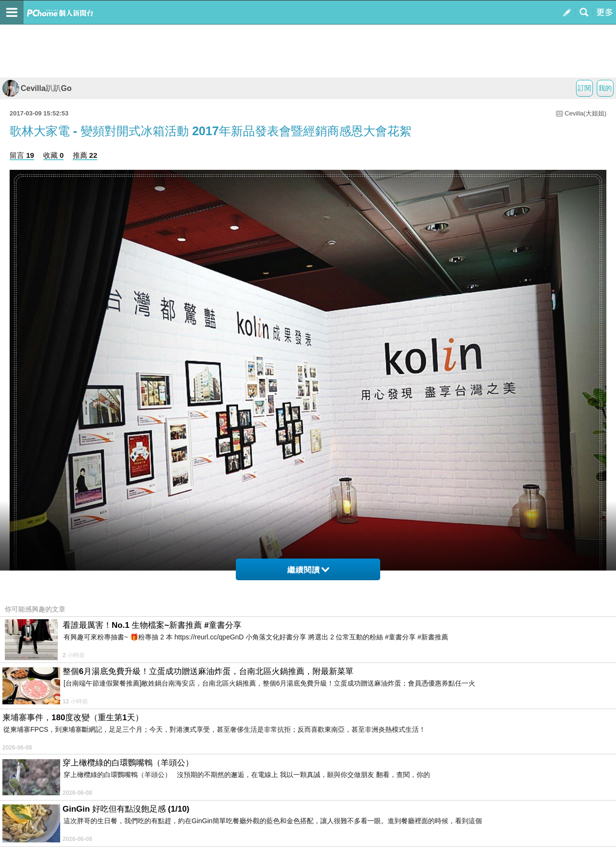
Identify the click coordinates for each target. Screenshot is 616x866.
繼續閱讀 (308, 570)
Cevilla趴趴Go (37, 88)
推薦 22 (85, 155)
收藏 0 (54, 155)
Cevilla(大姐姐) (585, 113)
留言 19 (22, 155)
